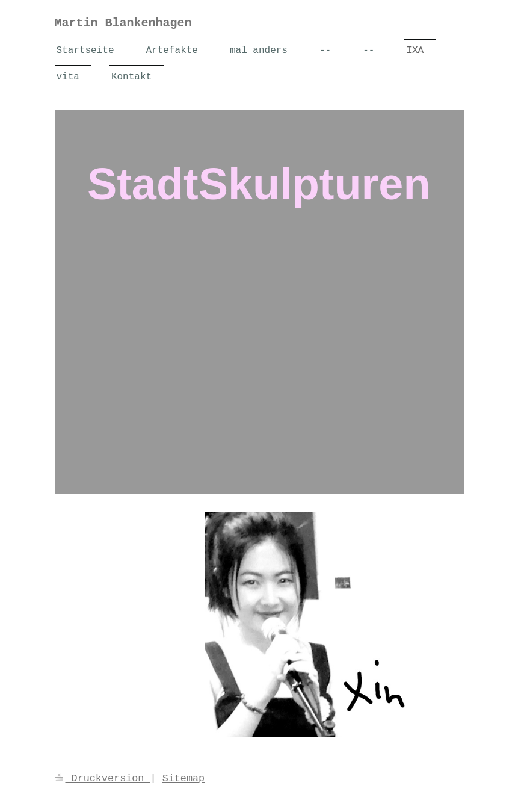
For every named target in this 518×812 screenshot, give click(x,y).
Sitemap (184, 779)
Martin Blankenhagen (123, 23)
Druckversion (103, 779)
